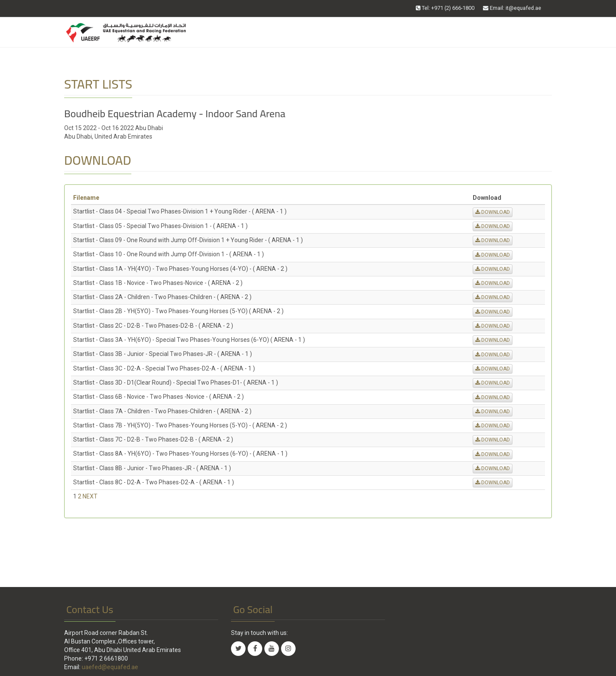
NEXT (90, 496)
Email (512, 8)
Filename (86, 198)
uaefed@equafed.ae (110, 667)
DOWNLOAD (493, 212)
